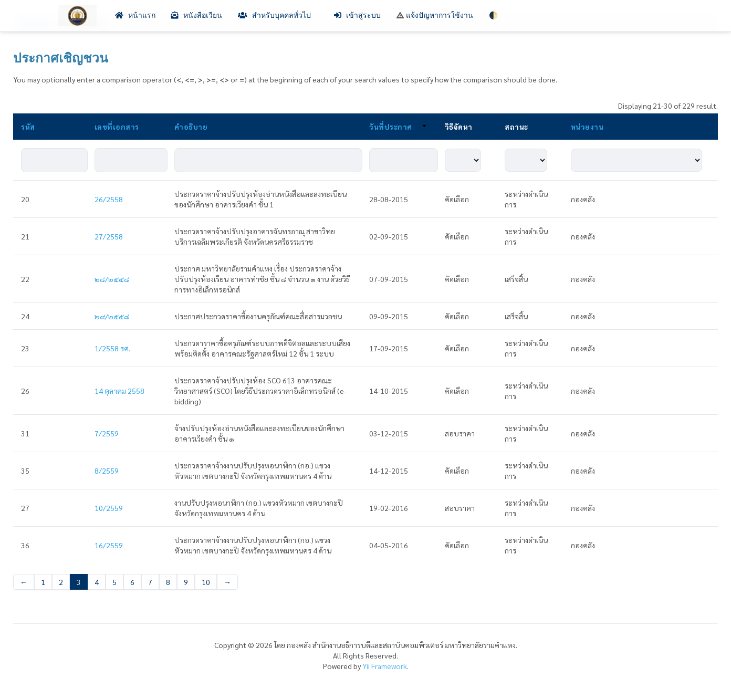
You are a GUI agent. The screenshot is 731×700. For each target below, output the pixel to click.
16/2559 (109, 545)
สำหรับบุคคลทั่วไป (278, 15)
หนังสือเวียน (197, 15)
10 (206, 582)
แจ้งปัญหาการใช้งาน (435, 15)
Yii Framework (385, 666)
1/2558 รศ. (112, 348)
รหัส (28, 127)
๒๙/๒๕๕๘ (112, 316)
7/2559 (107, 433)
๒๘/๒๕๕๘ (112, 279)
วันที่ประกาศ (398, 127)
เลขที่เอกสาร (117, 127)
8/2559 (107, 471)
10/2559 (109, 508)
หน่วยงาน (587, 127)
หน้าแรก (135, 15)
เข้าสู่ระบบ (357, 15)
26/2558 (109, 199)
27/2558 (109, 236)
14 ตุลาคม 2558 (119, 391)
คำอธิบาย (191, 127)
